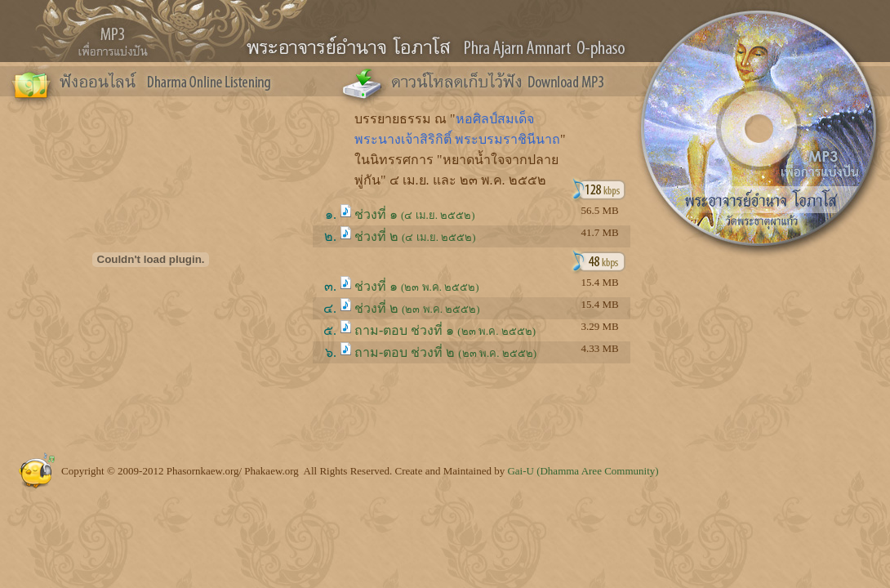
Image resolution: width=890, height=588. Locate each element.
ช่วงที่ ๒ (415, 236)
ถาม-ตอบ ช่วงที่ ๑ (445, 330)
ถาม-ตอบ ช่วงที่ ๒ (445, 352)
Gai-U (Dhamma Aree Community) (583, 471)
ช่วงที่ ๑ (415, 214)
